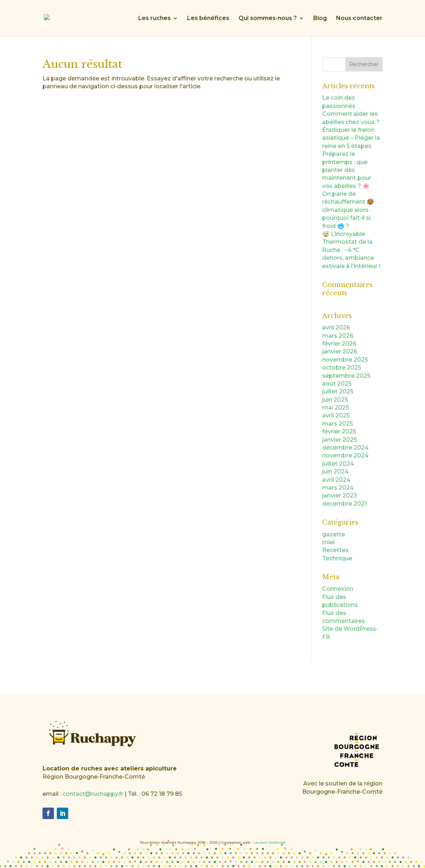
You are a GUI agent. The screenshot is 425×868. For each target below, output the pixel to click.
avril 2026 (336, 328)
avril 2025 (336, 415)
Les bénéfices (208, 19)
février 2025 (339, 431)
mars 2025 (337, 424)
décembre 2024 (345, 448)
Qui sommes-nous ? (268, 19)
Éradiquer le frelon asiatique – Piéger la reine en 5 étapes (351, 138)
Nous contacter (359, 19)
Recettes (335, 550)
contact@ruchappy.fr (93, 794)
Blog (320, 19)
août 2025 (337, 384)
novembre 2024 (345, 455)
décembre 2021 (344, 504)
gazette (334, 534)
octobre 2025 (342, 368)
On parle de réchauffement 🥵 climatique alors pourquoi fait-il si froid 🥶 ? (348, 210)
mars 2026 (338, 336)
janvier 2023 (340, 495)
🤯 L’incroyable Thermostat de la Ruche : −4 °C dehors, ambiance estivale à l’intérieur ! (351, 250)
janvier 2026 (340, 351)
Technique (337, 558)
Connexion (338, 589)
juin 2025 (335, 400)
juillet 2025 (338, 391)
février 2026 (339, 344)
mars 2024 (338, 488)
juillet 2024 (338, 464)
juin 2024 (335, 472)
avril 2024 (336, 480)
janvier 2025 (339, 440)
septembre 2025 (346, 376)
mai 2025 (336, 408)
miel (328, 542)
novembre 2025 (345, 360)
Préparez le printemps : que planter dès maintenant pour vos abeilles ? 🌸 (347, 170)
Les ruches (154, 19)
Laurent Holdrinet (269, 842)
